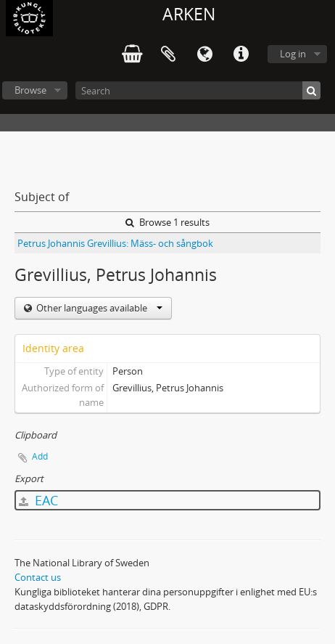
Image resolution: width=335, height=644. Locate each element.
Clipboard (168, 54)
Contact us (38, 577)
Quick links (241, 54)
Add (40, 456)
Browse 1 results (167, 222)
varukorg (132, 54)
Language (204, 54)
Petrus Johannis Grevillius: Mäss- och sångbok (115, 243)
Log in (293, 54)
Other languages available (98, 308)
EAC (38, 500)
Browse (30, 90)
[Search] (198, 90)
